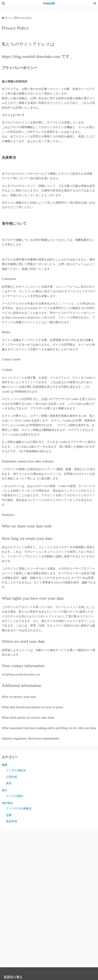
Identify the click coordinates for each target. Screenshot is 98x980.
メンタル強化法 (16, 770)
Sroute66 (49, 3)
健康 (5, 765)
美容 (9, 783)
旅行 (5, 790)
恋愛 (9, 815)
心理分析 (12, 777)
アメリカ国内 (14, 796)
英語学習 (12, 821)
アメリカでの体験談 (19, 808)
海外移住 (7, 803)
